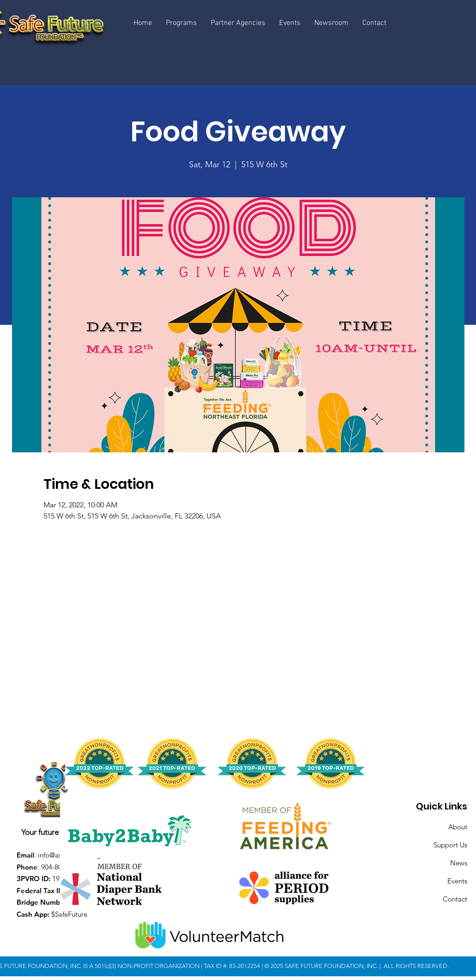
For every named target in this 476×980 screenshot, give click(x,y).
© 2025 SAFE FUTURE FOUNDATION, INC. (322, 966)
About (458, 827)
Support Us (450, 845)
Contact (455, 899)
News (459, 863)
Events (457, 881)
